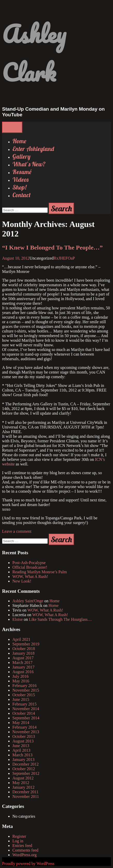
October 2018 (24, 649)
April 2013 (21, 750)
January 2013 (23, 760)
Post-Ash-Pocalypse (29, 563)
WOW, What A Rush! (30, 576)
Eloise (18, 619)
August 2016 (23, 672)
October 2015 (24, 695)
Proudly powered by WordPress (28, 864)
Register (19, 836)
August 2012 (23, 778)
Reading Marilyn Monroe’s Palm (40, 572)
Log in (18, 841)
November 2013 (26, 732)
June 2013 (21, 746)
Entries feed (22, 846)
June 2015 (21, 699)
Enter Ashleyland (33, 149)
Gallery (21, 156)
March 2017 (22, 662)
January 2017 (23, 667)
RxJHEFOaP (64, 258)
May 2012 (21, 783)
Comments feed (25, 850)
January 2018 (23, 653)
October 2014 (24, 713)
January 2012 (23, 787)
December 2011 (25, 792)
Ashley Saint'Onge (28, 601)
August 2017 (23, 658)
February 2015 (25, 704)
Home (19, 141)
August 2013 (23, 741)
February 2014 (25, 727)
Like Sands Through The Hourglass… (60, 619)
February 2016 (25, 686)
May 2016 (21, 681)
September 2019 (26, 644)
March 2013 (22, 755)
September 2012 (26, 773)
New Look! (22, 581)
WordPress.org (25, 855)
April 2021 (21, 639)
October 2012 (24, 769)
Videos (20, 179)
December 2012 (26, 764)
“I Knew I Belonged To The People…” (52, 247)
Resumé (22, 172)
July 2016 (21, 676)
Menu (12, 127)
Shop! (19, 187)
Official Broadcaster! (30, 567)
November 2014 (26, 709)
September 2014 (26, 718)
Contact (22, 195)
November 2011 (26, 797)
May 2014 (21, 723)
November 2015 (26, 690)
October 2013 (24, 736)
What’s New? (29, 164)
